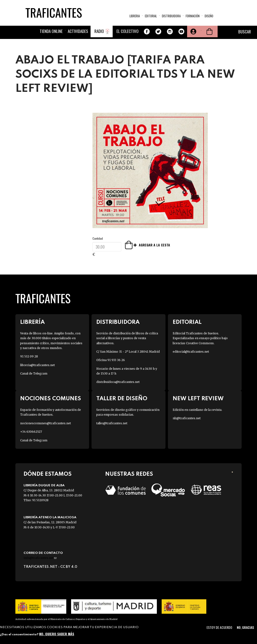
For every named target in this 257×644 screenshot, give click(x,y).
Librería (32, 322)
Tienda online (51, 31)
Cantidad (98, 238)
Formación (193, 16)
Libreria (135, 16)
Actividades (78, 31)
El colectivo (128, 31)
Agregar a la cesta (135, 245)
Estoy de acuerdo (219, 627)
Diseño (209, 16)
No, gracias (245, 627)
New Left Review (198, 399)
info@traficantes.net (40, 558)
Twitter (158, 31)
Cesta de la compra (209, 31)
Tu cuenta (193, 31)
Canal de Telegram (34, 373)
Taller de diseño (122, 399)
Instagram (170, 31)
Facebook (147, 31)
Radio (99, 31)
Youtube (181, 31)
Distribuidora (171, 16)
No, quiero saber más (57, 634)
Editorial (151, 16)
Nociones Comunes (51, 399)
